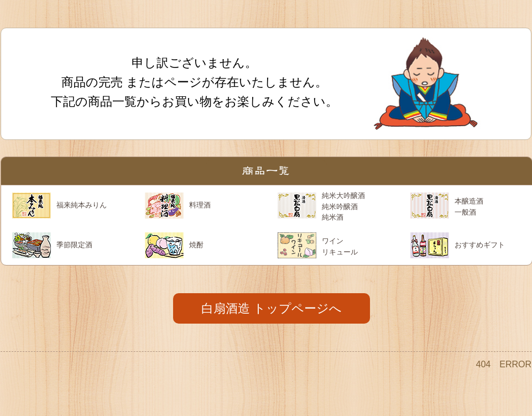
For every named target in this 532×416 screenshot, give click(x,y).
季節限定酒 (74, 245)
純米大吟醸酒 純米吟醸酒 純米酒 (343, 206)
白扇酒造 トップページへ (272, 308)
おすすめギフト (480, 245)
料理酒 (200, 205)
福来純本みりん (82, 205)
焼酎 (196, 245)
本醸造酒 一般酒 (469, 207)
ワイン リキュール (340, 246)
